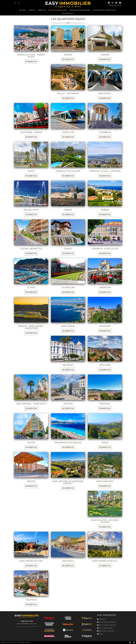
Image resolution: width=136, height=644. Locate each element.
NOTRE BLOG (68, 13)
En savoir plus (31, 61)
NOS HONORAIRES (105, 628)
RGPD (100, 634)
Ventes (32, 10)
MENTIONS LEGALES (105, 631)
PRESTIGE (42, 10)
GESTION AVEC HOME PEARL (104, 10)
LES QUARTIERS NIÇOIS (107, 622)
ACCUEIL (23, 10)
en (19, 3)
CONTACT (101, 619)
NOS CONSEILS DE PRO (107, 625)
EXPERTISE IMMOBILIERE (80, 10)
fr (15, 3)
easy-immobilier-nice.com (27, 624)
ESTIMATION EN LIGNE (58, 10)
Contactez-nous (115, 5)
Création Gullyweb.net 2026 (23, 642)
